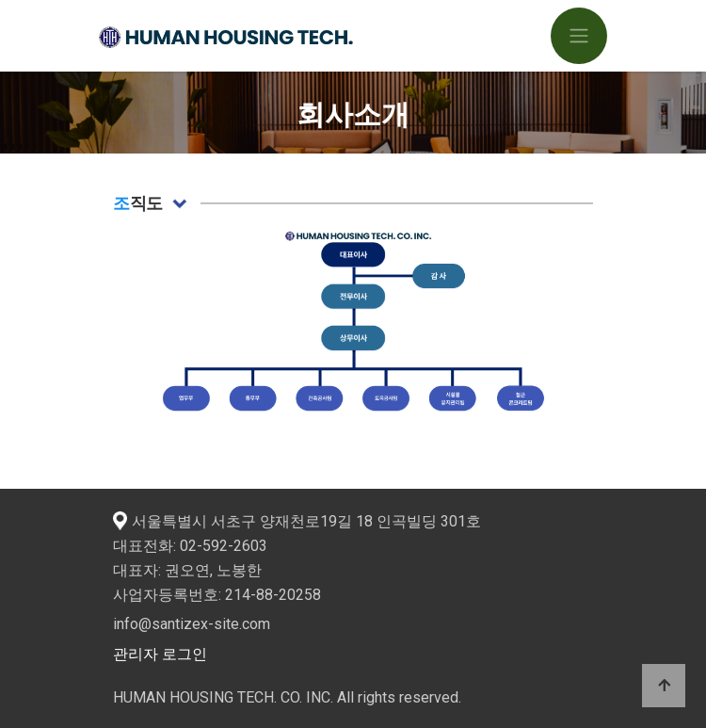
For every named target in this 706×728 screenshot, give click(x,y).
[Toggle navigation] (579, 36)
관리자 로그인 (160, 654)
